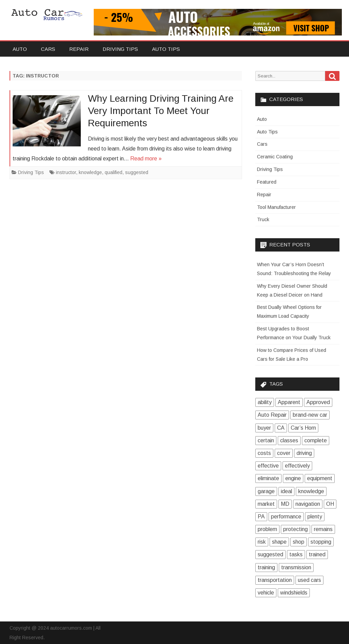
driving (304, 453)
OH (330, 504)
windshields (294, 593)
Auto (20, 49)
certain (266, 440)
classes (289, 440)
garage (266, 491)
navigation (308, 504)
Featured (267, 182)
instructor (66, 172)
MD (285, 504)
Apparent (289, 402)
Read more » (146, 159)
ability (265, 402)
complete (316, 440)
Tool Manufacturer (276, 207)
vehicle (266, 593)
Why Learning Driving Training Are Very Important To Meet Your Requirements (161, 111)
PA (261, 517)
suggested (137, 172)
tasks (296, 554)
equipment (320, 478)
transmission (296, 567)
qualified (113, 172)
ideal (286, 491)
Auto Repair (272, 415)
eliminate (268, 478)
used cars (309, 580)
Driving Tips (120, 49)
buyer (264, 428)
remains (323, 529)
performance (286, 517)
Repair (79, 49)
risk (262, 542)
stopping (321, 542)
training (266, 567)
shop (299, 542)
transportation (275, 580)
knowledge (90, 172)
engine (293, 478)
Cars (48, 49)
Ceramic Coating (275, 157)
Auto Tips (166, 49)
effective (268, 466)
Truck (263, 219)
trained (317, 554)
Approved (318, 402)
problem (267, 529)
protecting (295, 529)
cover (284, 453)
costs (264, 453)
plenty (315, 517)
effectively (297, 466)
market (266, 504)
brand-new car (310, 415)
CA (281, 428)
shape (279, 542)
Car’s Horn (303, 428)
